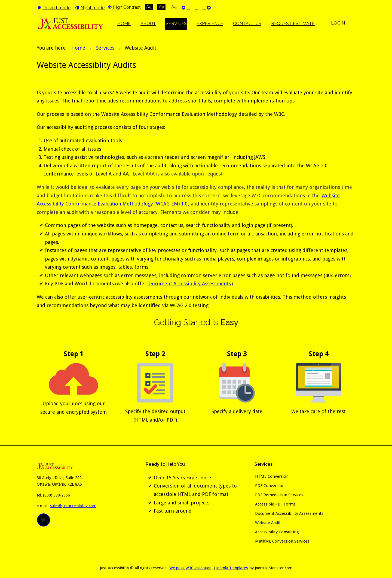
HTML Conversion (272, 476)
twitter (44, 520)
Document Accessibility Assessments (190, 284)
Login (338, 23)
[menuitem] (124, 24)
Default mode (54, 8)
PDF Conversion (270, 486)
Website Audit (268, 523)
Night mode (90, 8)
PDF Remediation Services (279, 495)
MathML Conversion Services (282, 541)
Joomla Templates (232, 568)
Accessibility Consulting (277, 532)
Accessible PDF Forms (275, 504)
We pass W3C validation (190, 568)
